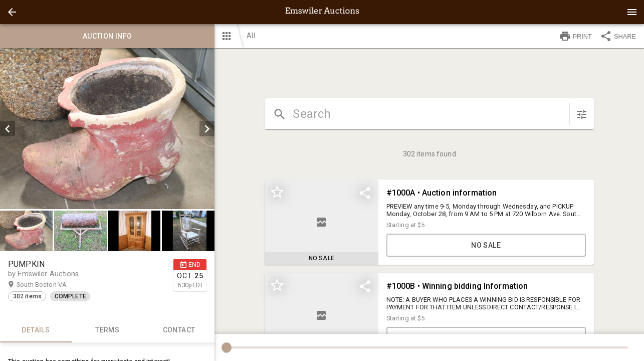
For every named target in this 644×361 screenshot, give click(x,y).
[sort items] (582, 114)
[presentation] (322, 12)
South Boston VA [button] (51, 285)
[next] (207, 129)
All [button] (251, 36)
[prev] (8, 129)
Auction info (107, 36)
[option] (107, 129)
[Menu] (632, 12)
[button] (12, 12)
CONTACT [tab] (179, 330)
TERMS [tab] (108, 330)
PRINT (575, 36)
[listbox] (107, 129)
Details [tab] (36, 330)
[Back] (12, 12)
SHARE (618, 36)
